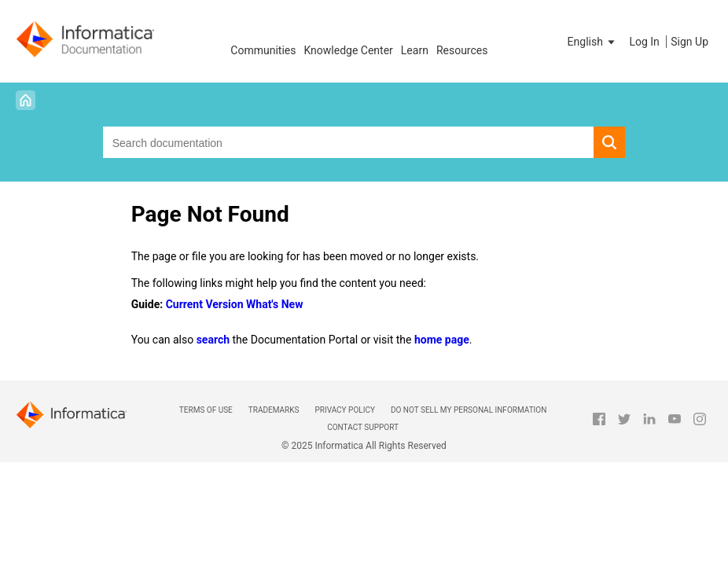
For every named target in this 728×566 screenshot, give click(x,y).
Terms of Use (206, 410)
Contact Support (363, 427)
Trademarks (274, 410)
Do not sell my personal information (469, 410)
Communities (263, 50)
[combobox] (349, 142)
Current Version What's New (235, 304)
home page (442, 340)
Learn (415, 50)
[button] (593, 42)
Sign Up (689, 42)
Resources (462, 50)
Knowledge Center (348, 50)
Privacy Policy (344, 410)
